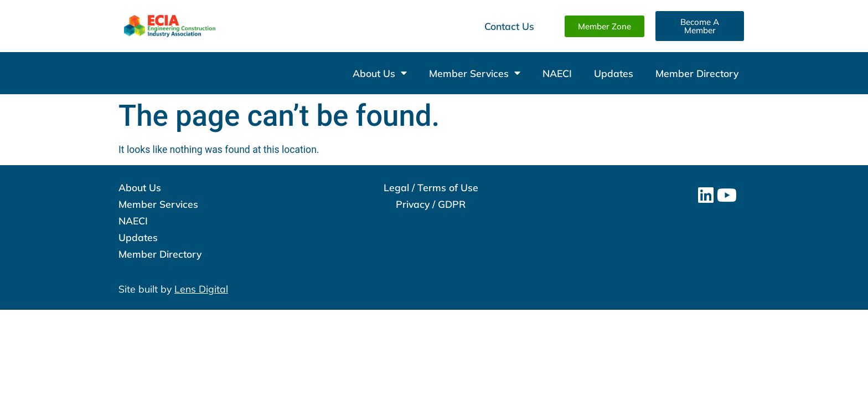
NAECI (557, 73)
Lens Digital (201, 289)
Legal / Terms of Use (431, 187)
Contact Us (509, 26)
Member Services (475, 73)
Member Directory (697, 73)
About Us (380, 73)
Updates (614, 73)
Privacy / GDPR (431, 204)
